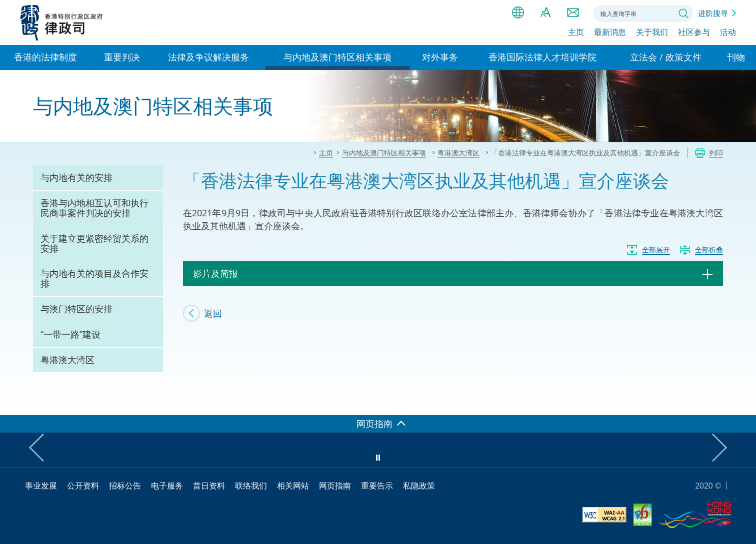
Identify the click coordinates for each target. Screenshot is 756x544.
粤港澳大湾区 (67, 360)
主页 (576, 33)
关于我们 (652, 33)
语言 (518, 12)
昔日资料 (209, 486)
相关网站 (293, 486)
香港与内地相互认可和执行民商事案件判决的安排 (94, 208)
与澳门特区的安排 (76, 309)
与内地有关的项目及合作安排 (94, 278)
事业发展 (41, 486)
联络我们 (573, 12)
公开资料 (83, 486)
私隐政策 (419, 486)
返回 (213, 313)
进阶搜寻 (713, 13)
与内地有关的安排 (76, 177)
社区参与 (694, 33)
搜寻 (683, 13)
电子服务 (167, 486)
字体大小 (545, 12)
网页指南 (335, 486)
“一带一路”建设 (70, 334)
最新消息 (610, 33)
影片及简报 (215, 273)
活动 (728, 33)
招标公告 (125, 486)
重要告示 (377, 486)
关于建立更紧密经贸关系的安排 (94, 243)
